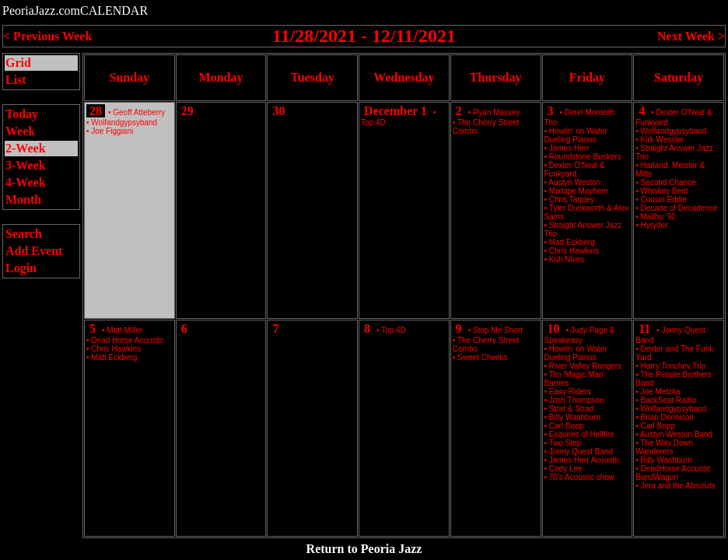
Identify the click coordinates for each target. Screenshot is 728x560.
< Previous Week (47, 36)
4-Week (26, 182)
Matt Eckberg (114, 357)
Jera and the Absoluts (678, 486)
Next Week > (691, 36)
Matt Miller (124, 330)
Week (20, 131)
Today (22, 114)
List (16, 80)
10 (554, 329)
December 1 (395, 111)
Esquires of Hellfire (582, 434)
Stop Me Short (498, 330)
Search (24, 234)
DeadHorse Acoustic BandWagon (673, 473)
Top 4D (373, 122)
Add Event (34, 251)
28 (96, 111)
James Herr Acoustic (585, 460)
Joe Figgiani (112, 131)
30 (278, 111)
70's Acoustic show (582, 477)
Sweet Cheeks (482, 357)
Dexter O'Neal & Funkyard (575, 170)
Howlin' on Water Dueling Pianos (576, 135)
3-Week (26, 165)
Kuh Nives (567, 259)
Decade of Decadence (679, 208)
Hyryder (654, 225)
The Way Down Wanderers (664, 447)
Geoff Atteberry (139, 112)
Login (21, 268)
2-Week (26, 148)
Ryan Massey (497, 112)
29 (187, 111)
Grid (18, 63)
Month (23, 199)
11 (644, 329)
